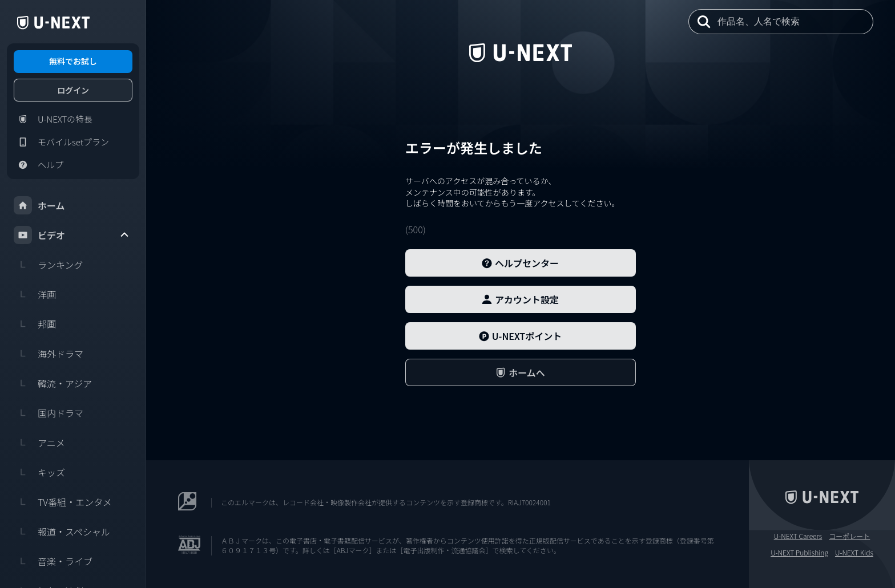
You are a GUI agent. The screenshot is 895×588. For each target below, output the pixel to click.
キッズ (39, 472)
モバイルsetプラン (61, 142)
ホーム (39, 205)
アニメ (39, 443)
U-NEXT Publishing (799, 553)
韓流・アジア (53, 383)
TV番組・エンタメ (63, 502)
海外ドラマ (49, 354)
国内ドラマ (49, 413)
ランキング (49, 265)
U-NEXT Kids (854, 553)
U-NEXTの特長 (53, 119)
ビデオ (72, 235)
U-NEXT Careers (798, 536)
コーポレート (849, 536)
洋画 (35, 294)
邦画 (35, 324)
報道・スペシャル (62, 532)
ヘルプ (39, 165)
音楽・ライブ (53, 561)
